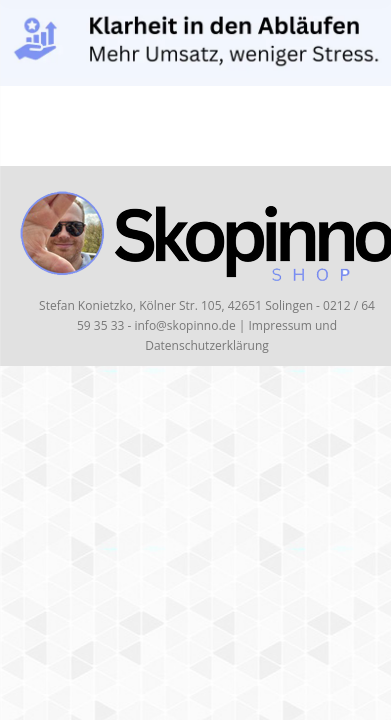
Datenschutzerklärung (207, 345)
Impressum (279, 325)
